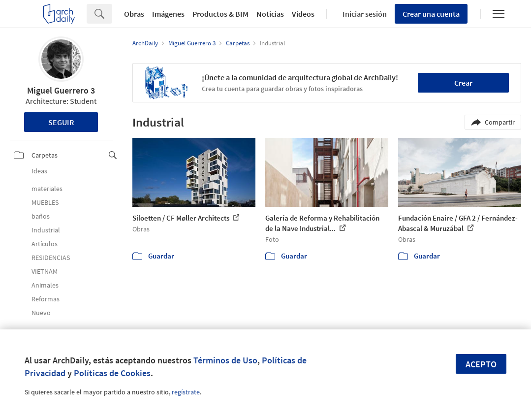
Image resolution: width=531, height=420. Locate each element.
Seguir (61, 122)
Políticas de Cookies (112, 373)
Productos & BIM (220, 14)
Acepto (481, 364)
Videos (303, 14)
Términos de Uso (225, 360)
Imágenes (168, 14)
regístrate (186, 392)
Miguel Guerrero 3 (61, 90)
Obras (134, 14)
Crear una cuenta (431, 14)
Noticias (270, 14)
